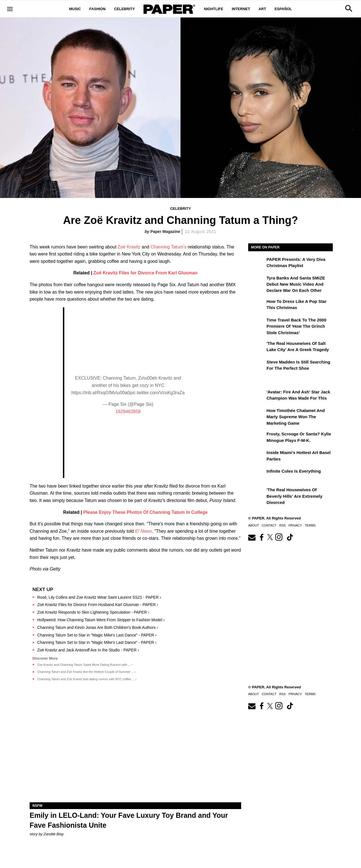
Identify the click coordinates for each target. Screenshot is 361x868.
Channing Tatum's (169, 247)
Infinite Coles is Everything (294, 471)
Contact (269, 525)
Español (283, 9)
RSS (282, 525)
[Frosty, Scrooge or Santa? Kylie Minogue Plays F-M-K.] (257, 438)
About (254, 525)
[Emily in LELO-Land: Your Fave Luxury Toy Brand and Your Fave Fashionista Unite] (135, 749)
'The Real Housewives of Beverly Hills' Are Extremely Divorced (294, 496)
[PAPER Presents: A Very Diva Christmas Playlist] (257, 263)
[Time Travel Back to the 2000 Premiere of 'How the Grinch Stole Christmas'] (257, 324)
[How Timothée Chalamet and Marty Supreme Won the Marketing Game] (257, 415)
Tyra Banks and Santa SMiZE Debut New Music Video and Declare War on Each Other (296, 284)
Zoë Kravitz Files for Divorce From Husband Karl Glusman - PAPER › (98, 605)
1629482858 (128, 412)
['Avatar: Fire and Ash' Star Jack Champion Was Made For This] (257, 396)
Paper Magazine (165, 232)
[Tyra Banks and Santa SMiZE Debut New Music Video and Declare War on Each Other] (257, 282)
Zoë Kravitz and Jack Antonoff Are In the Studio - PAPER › (88, 650)
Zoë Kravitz (129, 247)
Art (262, 9)
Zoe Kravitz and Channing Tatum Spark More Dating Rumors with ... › (85, 665)
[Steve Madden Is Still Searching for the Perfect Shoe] (257, 366)
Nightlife (214, 9)
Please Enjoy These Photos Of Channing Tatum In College (145, 512)
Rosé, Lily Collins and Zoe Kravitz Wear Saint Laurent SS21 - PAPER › (99, 597)
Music (75, 9)
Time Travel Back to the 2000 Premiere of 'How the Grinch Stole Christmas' (296, 326)
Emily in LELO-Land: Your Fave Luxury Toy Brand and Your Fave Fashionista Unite (129, 820)
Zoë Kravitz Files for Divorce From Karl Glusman (145, 273)
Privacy (295, 525)
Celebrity (124, 9)
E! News (144, 531)
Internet (241, 9)
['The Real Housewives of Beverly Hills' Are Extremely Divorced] (257, 494)
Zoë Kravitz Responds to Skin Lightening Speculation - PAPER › (93, 612)
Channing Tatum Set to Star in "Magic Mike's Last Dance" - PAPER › (97, 635)
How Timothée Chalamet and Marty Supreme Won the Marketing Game (296, 417)
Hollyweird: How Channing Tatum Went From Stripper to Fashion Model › (101, 620)
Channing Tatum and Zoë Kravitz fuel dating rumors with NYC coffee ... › (87, 679)
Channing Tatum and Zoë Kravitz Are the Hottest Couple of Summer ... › (87, 672)
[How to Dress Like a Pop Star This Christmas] (257, 305)
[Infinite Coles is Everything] (257, 475)
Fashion (98, 9)
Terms (310, 525)
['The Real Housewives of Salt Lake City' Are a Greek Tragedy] (257, 347)
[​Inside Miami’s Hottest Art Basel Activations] (257, 457)
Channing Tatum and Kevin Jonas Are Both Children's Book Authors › (98, 627)
